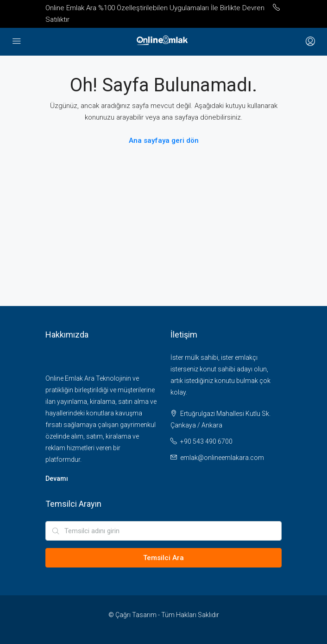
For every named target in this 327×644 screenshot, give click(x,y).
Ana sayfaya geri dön (164, 140)
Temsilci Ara (163, 558)
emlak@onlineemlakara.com (222, 458)
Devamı (57, 478)
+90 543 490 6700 (206, 441)
